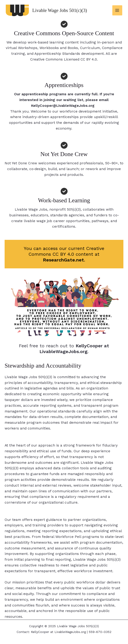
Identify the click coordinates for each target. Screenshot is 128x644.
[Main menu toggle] (117, 10)
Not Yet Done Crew (23, 163)
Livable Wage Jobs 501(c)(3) (63, 10)
